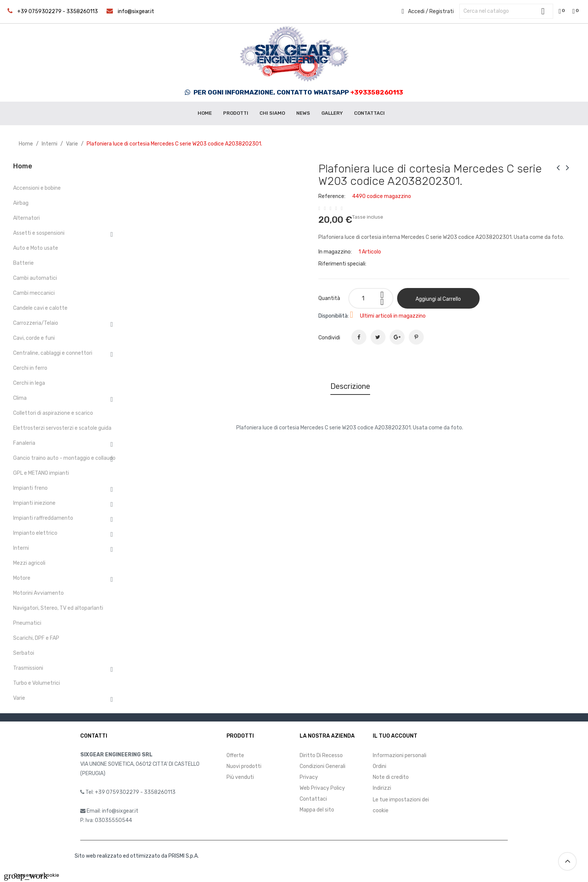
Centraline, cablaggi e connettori (53, 353)
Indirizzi (382, 788)
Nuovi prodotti (244, 766)
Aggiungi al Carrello (438, 299)
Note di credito (391, 777)
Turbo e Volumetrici (37, 683)
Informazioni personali (400, 755)
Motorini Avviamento (38, 593)
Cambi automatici (35, 278)
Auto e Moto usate (36, 248)
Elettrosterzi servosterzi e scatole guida (62, 428)
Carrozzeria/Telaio (36, 323)
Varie (19, 698)
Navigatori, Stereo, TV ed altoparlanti (58, 608)
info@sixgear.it (136, 11)
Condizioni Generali (322, 766)
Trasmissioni (28, 668)
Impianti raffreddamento (43, 518)
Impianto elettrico (35, 533)
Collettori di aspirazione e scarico (53, 413)
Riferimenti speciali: (342, 264)
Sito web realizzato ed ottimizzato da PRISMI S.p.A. (137, 856)
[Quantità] (371, 298)
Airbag (21, 203)
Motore (22, 578)
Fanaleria (24, 443)
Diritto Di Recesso (321, 755)
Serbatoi (24, 653)
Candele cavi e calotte (40, 308)
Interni (21, 548)
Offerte (235, 755)
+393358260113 (377, 92)
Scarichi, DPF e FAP (36, 638)
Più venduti (240, 777)
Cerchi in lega (29, 383)
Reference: (332, 196)
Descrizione (350, 386)
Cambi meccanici (34, 293)
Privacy (309, 777)
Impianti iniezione (34, 503)
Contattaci (313, 799)
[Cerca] (506, 11)
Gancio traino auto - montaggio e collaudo (64, 458)
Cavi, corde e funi (34, 338)
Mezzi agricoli (29, 563)
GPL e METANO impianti (41, 473)
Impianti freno (30, 488)
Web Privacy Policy (322, 788)
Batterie (23, 263)
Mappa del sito (317, 810)
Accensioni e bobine (37, 188)
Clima (20, 398)
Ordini (379, 766)
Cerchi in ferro (30, 368)
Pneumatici (27, 623)
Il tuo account (395, 736)
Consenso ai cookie (31, 875)
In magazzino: (335, 252)
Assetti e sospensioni (39, 233)
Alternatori (26, 218)
